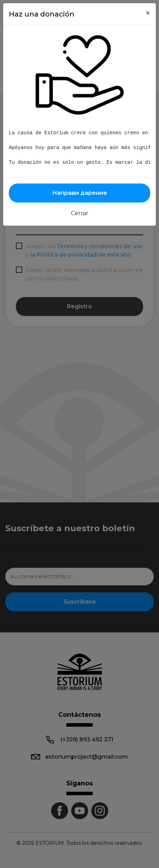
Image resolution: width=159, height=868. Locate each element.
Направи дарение (80, 193)
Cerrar (80, 213)
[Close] (148, 13)
